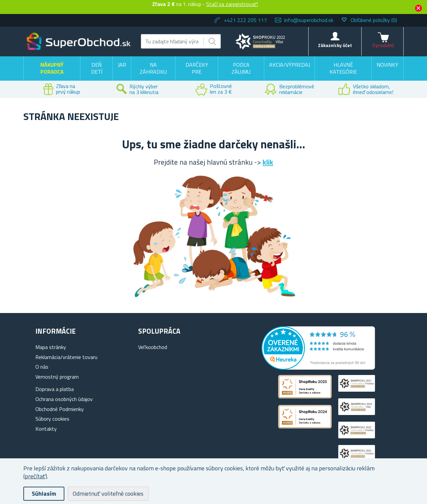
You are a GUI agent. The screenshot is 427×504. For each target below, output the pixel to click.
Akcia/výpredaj (290, 65)
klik (268, 162)
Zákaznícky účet (335, 45)
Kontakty (46, 429)
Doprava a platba (55, 389)
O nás (42, 367)
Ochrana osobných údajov (64, 399)
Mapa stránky (51, 347)
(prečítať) (35, 476)
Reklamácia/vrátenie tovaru (66, 357)
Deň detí (97, 68)
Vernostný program (57, 377)
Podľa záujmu (241, 68)
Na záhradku (153, 68)
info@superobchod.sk (309, 20)
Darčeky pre (197, 68)
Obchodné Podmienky (60, 409)
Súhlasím (44, 493)
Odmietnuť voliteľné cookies (108, 493)
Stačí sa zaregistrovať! (232, 4)
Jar (122, 65)
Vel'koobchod (153, 347)
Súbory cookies (52, 419)
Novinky (387, 65)
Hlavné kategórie (343, 68)
